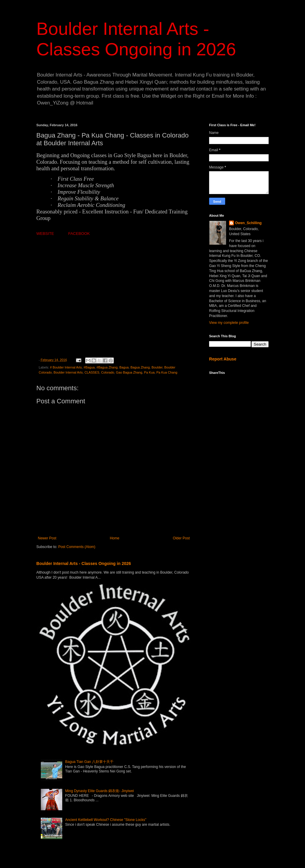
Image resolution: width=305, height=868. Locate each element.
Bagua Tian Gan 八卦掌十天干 (89, 762)
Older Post (181, 538)
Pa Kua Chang (167, 372)
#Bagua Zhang (107, 367)
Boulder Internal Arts (68, 372)
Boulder (157, 367)
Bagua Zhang (140, 367)
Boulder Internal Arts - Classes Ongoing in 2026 (84, 563)
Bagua (124, 367)
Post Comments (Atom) (77, 547)
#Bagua (89, 367)
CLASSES (92, 372)
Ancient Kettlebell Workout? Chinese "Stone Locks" (106, 820)
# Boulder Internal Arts (66, 367)
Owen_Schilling (248, 223)
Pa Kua (149, 372)
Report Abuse (223, 359)
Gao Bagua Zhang (129, 372)
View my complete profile (229, 323)
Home (115, 538)
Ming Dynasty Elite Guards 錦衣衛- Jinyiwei (100, 791)
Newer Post (47, 538)
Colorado (108, 372)
